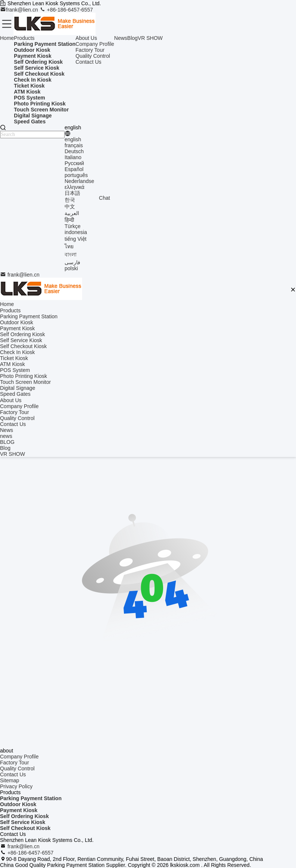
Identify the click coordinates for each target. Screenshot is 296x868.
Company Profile (95, 44)
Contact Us (88, 62)
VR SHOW (150, 38)
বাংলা (71, 255)
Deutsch (74, 151)
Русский (74, 163)
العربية (72, 213)
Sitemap (10, 780)
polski (71, 268)
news (6, 436)
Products (24, 38)
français (74, 145)
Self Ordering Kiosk (24, 816)
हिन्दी (69, 220)
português (76, 175)
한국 (70, 200)
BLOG (7, 442)
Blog (133, 38)
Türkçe (73, 226)
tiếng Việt (76, 239)
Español (74, 169)
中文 (70, 206)
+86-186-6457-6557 (66, 10)
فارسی (72, 262)
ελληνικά (74, 187)
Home (7, 38)
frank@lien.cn (20, 10)
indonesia (76, 232)
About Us (86, 38)
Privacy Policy (16, 786)
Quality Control (93, 56)
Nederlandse (79, 181)
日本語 (72, 193)
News (121, 38)
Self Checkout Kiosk (25, 828)
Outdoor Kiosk (18, 804)
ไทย (69, 246)
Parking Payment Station (31, 798)
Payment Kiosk (19, 810)
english (73, 139)
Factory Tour (90, 50)
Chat (105, 198)
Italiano (73, 157)
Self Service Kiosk (23, 822)
